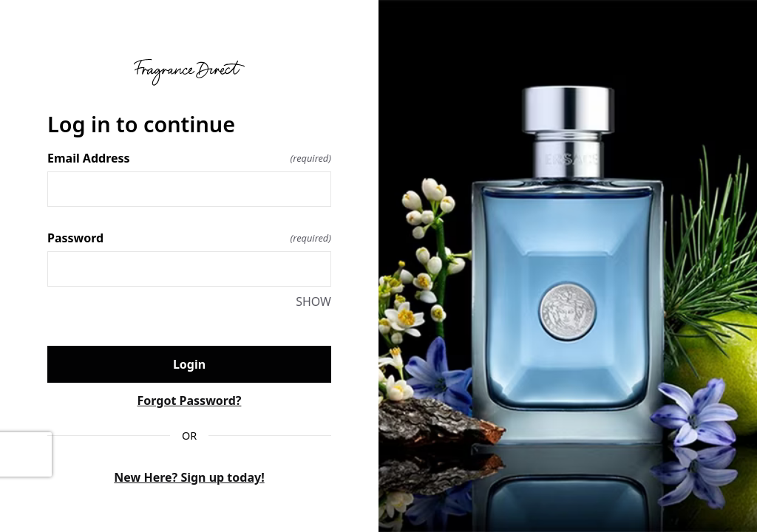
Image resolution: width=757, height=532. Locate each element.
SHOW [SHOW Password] (313, 301)
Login (189, 364)
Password (189, 238)
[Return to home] (189, 72)
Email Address (189, 158)
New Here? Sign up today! (189, 477)
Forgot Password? (190, 400)
